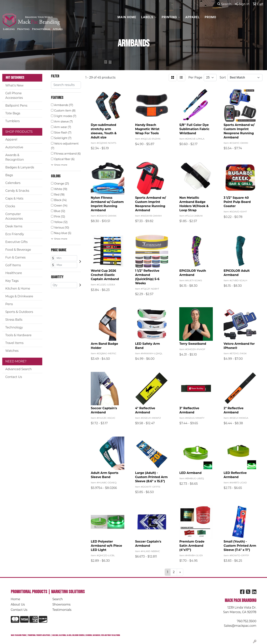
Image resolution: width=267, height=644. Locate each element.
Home (16, 599)
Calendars (13, 183)
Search (224, 4)
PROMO (210, 17)
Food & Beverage (18, 250)
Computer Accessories (14, 216)
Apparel (11, 139)
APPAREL (193, 17)
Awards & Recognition (15, 157)
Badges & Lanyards (20, 167)
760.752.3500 (247, 621)
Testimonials (62, 610)
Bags (9, 175)
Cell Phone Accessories (14, 95)
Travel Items (14, 343)
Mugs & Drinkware (19, 296)
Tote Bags (13, 113)
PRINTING (171, 17)
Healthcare (14, 273)
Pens (9, 304)
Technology (14, 327)
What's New (14, 85)
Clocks (10, 206)
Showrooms (62, 604)
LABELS (149, 17)
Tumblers (13, 121)
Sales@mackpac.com (240, 626)
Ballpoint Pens (16, 106)
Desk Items (14, 226)
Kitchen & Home (18, 289)
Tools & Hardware (18, 335)
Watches (12, 351)
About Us (18, 604)
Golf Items (13, 265)
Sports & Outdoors (19, 312)
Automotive (14, 147)
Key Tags (12, 281)
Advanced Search (18, 369)
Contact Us (14, 377)
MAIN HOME (127, 17)
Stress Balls (14, 320)
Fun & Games (15, 257)
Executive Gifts (16, 242)
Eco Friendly (15, 234)
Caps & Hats (14, 198)
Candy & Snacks (17, 191)
